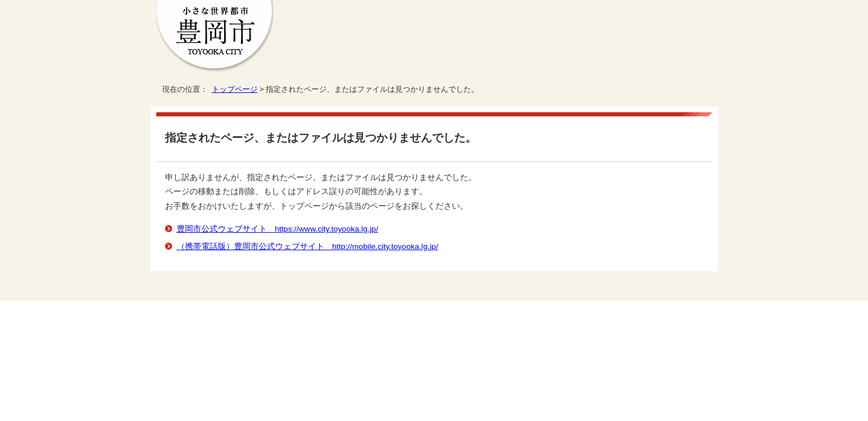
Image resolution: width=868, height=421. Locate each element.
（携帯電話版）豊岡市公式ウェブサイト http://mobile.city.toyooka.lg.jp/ (308, 246)
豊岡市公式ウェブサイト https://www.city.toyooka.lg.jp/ (278, 229)
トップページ (235, 89)
